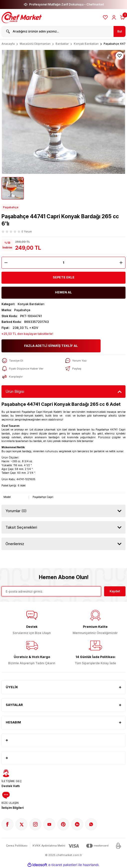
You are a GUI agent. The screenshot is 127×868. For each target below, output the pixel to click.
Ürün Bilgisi (15, 391)
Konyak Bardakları (31, 304)
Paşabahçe (11, 207)
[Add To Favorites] (120, 56)
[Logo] (22, 17)
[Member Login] (114, 17)
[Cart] (123, 17)
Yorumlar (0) (16, 511)
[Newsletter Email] (51, 591)
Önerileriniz (15, 544)
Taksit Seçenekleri (21, 527)
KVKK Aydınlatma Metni (49, 846)
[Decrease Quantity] (5, 263)
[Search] (63, 31)
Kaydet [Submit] (115, 591)
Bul (120, 31)
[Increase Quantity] (122, 263)
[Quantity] (63, 263)
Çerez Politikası (17, 846)
